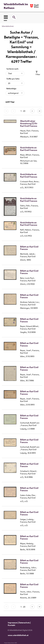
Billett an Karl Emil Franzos (29, 248)
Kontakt (11, 625)
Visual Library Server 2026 (10, 643)
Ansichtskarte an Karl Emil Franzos (29, 149)
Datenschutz (24, 623)
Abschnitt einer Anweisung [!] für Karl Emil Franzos (29, 124)
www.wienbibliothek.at (18, 635)
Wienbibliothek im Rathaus (16, 6)
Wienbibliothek (8, 26)
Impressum (13, 623)
